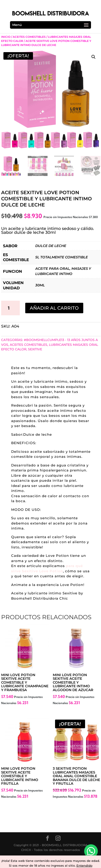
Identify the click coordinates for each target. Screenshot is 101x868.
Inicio (6, 37)
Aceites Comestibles (29, 37)
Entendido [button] (84, 865)
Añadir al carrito (54, 308)
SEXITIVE (35, 349)
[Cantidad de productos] (10, 308)
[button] (93, 57)
